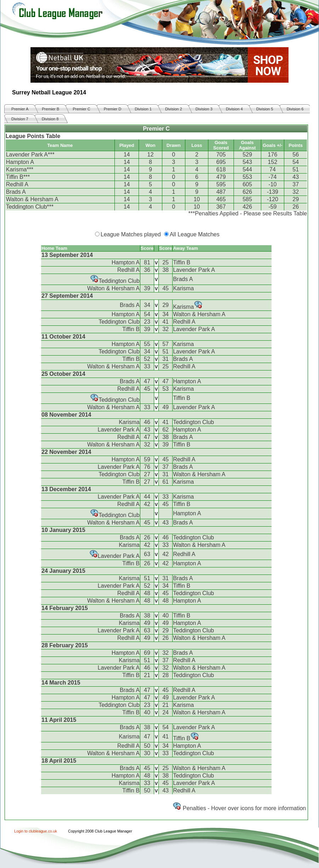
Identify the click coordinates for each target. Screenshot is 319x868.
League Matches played (131, 234)
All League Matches (195, 234)
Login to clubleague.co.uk (36, 831)
